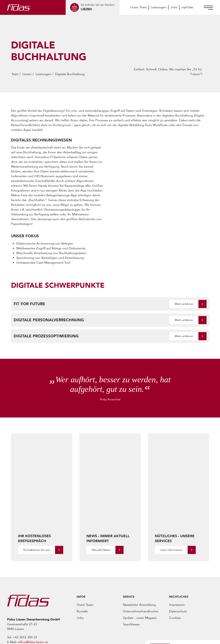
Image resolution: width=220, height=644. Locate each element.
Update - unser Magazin (140, 565)
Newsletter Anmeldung (139, 552)
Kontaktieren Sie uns (37, 497)
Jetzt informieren (171, 497)
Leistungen (159, 7)
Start (15, 74)
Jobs (174, 7)
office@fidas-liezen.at (33, 589)
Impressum (177, 552)
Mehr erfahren (184, 304)
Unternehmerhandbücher (141, 559)
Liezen (27, 74)
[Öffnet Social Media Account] (9, 613)
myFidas (187, 7)
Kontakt (82, 559)
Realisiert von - (176, 639)
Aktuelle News (101, 497)
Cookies (175, 565)
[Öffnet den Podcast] (175, 607)
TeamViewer (131, 572)
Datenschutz (178, 559)
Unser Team (138, 7)
